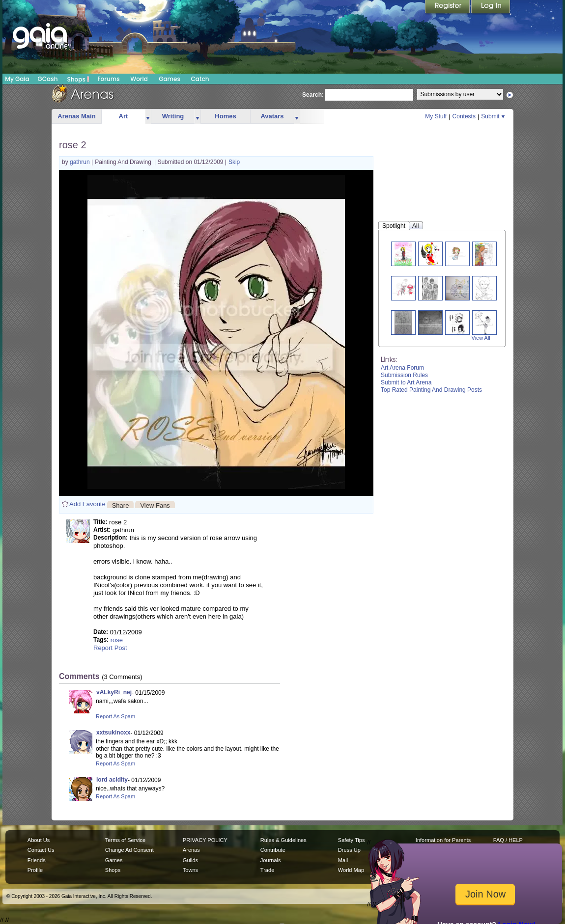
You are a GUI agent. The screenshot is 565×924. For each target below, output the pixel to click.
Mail (343, 860)
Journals (271, 860)
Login (491, 7)
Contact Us (41, 850)
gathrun (81, 162)
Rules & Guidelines (283, 840)
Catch (200, 79)
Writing (173, 116)
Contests (464, 116)
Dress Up (349, 850)
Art (124, 116)
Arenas (191, 850)
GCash (48, 79)
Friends (37, 860)
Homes (225, 116)
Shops (78, 79)
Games (169, 79)
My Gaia (17, 79)
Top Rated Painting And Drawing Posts (431, 390)
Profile (35, 870)
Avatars (272, 116)
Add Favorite (87, 504)
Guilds (190, 860)
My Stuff (436, 116)
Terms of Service (125, 840)
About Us (39, 840)
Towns (190, 870)
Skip (234, 162)
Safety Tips (352, 840)
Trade (267, 870)
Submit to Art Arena (406, 382)
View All (481, 338)
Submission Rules (404, 375)
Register (448, 7)
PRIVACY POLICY (205, 840)
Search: (313, 95)
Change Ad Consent (129, 850)
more (148, 117)
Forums (108, 79)
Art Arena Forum (402, 368)
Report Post (110, 648)
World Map (351, 870)
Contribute (273, 850)
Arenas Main (76, 116)
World (139, 79)
